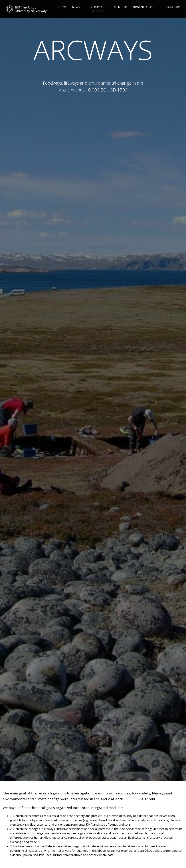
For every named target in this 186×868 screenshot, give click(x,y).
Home (63, 13)
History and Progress (97, 15)
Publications (170, 13)
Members (121, 13)
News (76, 13)
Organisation (144, 13)
